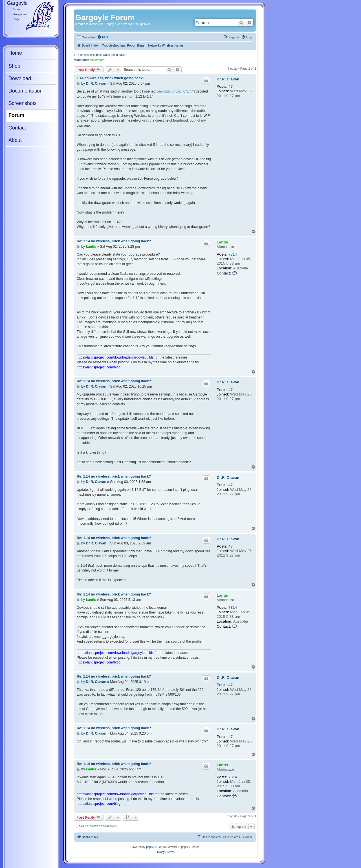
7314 (233, 254)
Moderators (97, 60)
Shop (14, 66)
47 (231, 86)
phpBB (150, 847)
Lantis (222, 242)
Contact (17, 128)
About (15, 140)
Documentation (26, 91)
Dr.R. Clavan (228, 79)
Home (15, 53)
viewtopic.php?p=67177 (175, 91)
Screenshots (23, 103)
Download (20, 78)
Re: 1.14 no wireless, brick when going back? (114, 241)
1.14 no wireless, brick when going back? (100, 55)
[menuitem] (102, 38)
